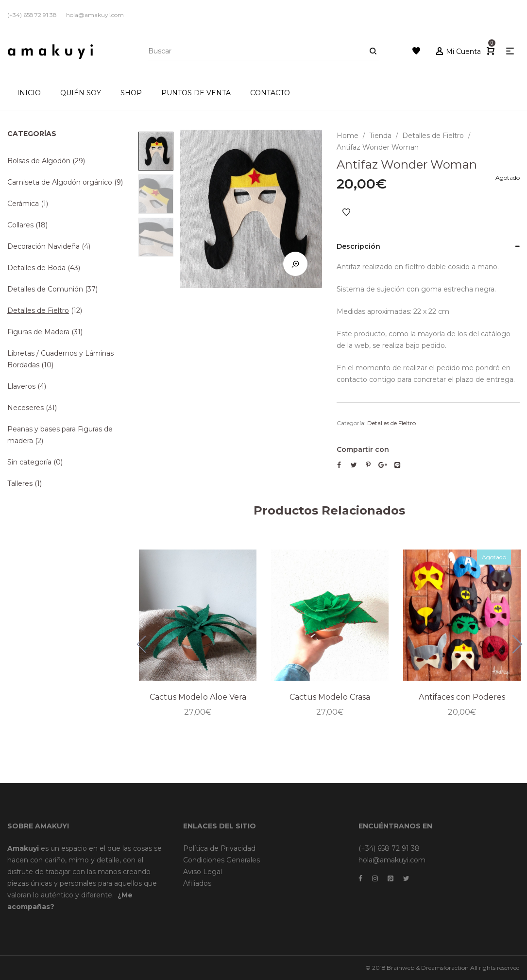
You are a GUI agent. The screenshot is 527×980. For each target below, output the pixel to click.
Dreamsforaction (445, 968)
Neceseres (25, 408)
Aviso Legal (203, 872)
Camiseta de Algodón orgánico (60, 182)
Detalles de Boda (36, 268)
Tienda (380, 136)
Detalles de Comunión (45, 289)
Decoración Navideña (43, 246)
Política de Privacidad (219, 848)
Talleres (20, 483)
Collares (20, 225)
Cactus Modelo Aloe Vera (198, 697)
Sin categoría (29, 462)
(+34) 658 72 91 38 (389, 848)
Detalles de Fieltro (433, 136)
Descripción (358, 246)
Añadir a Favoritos (346, 212)
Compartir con (363, 449)
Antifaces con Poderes (462, 697)
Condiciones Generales (221, 860)
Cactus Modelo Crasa (330, 697)
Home (348, 136)
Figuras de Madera (38, 332)
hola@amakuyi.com (392, 860)
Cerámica (23, 204)
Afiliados (197, 883)
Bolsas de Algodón (39, 161)
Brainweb (400, 968)
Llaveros (21, 386)
